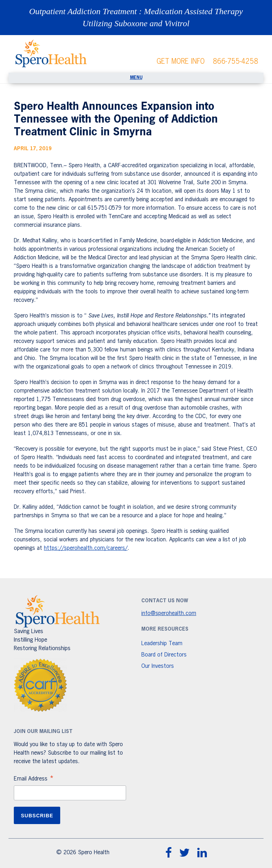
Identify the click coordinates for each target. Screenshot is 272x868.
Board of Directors (164, 655)
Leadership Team (162, 644)
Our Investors (158, 666)
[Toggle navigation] (136, 78)
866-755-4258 (236, 62)
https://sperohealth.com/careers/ (86, 548)
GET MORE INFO (181, 62)
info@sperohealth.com (169, 614)
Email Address (34, 780)
